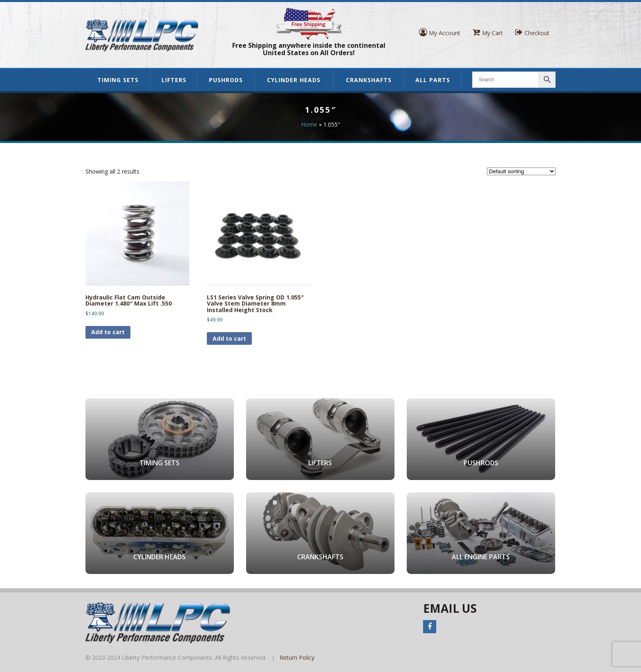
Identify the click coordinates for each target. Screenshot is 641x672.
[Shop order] (521, 171)
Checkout (532, 32)
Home (309, 124)
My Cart (488, 32)
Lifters (174, 80)
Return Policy (297, 657)
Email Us (450, 608)
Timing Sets (118, 80)
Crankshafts (369, 80)
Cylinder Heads (294, 80)
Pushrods (226, 80)
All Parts (433, 80)
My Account (440, 32)
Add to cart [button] (108, 332)
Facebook (430, 627)
